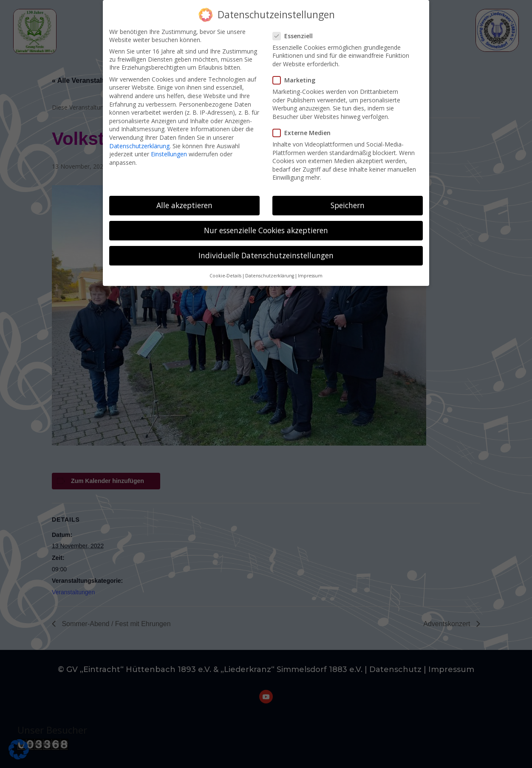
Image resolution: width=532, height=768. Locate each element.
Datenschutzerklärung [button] (270, 271)
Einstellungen (169, 149)
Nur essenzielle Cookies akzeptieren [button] (266, 226)
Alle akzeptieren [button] (184, 200)
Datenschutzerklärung (139, 141)
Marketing (297, 75)
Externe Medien (305, 128)
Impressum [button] (310, 271)
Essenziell (296, 31)
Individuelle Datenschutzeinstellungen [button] (266, 251)
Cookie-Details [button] (225, 271)
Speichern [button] (348, 200)
